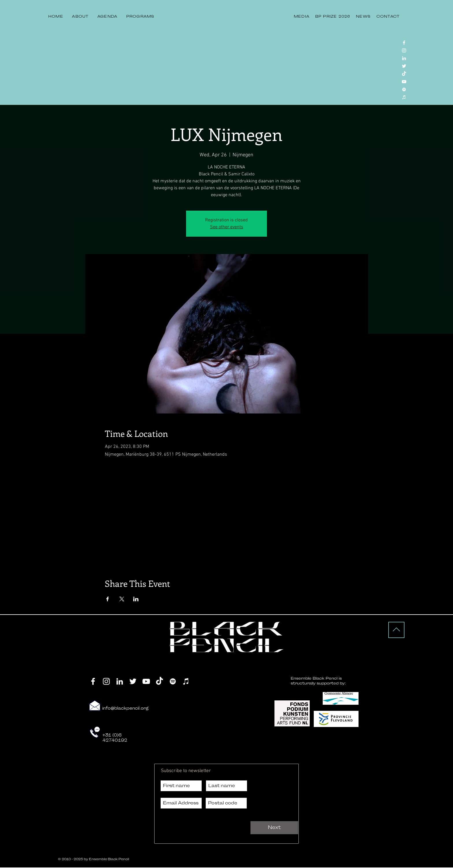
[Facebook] (404, 43)
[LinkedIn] (404, 58)
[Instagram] (404, 50)
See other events (227, 227)
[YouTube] (404, 82)
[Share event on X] (122, 599)
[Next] (274, 828)
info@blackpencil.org (126, 708)
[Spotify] (404, 89)
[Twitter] (404, 66)
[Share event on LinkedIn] (136, 599)
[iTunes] (404, 97)
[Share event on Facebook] (108, 599)
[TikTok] (404, 74)
